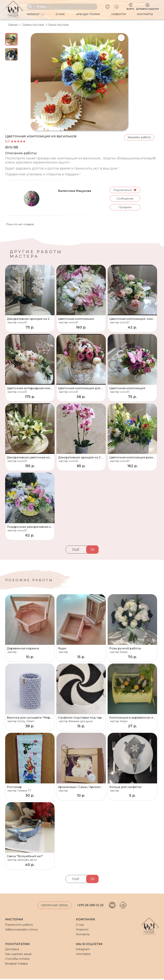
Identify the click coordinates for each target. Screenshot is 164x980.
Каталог (36, 14)
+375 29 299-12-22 (90, 906)
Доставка (12, 950)
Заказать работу (139, 137)
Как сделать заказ (18, 955)
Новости (119, 14)
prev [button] (36, 82)
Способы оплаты (17, 960)
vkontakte (83, 955)
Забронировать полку (21, 931)
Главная (13, 24)
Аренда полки (88, 14)
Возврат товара (16, 965)
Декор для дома (58, 24)
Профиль (125, 208)
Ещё (76, 551)
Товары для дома (33, 24)
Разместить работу (19, 926)
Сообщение (125, 199)
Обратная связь (55, 907)
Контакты (145, 14)
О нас (60, 14)
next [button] (123, 82)
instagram (83, 950)
